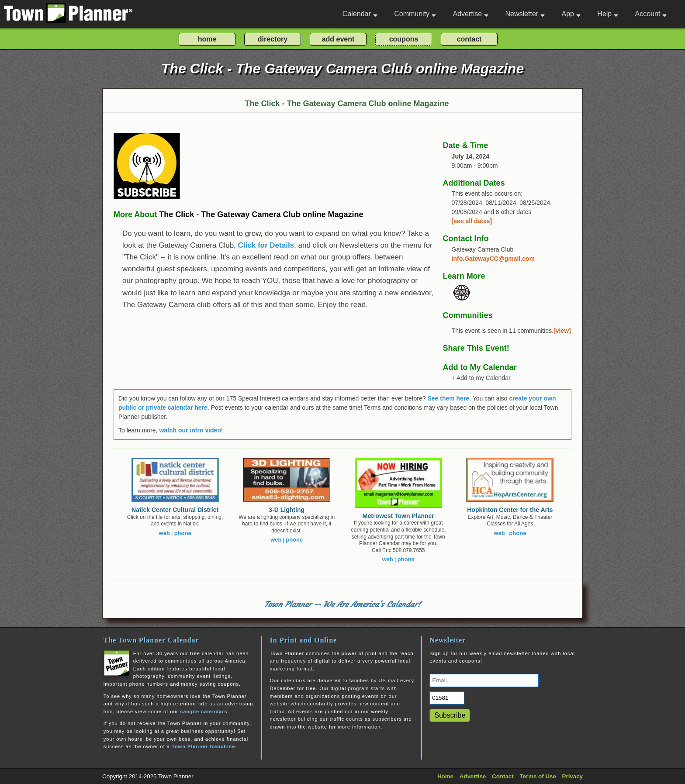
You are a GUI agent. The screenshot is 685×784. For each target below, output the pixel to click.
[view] (562, 331)
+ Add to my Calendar (481, 378)
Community (415, 14)
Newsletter (525, 14)
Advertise (471, 14)
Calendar (360, 14)
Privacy (573, 776)
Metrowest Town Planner (398, 516)
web (164, 533)
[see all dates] (472, 221)
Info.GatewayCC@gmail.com (493, 259)
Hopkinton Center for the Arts (510, 510)
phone (183, 533)
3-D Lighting (287, 510)
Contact (503, 776)
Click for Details (266, 245)
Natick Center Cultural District (175, 510)
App (571, 14)
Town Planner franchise (203, 746)
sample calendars (204, 711)
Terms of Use (538, 776)
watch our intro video (190, 430)
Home (445, 776)
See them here (448, 398)
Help (608, 14)
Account (651, 14)
